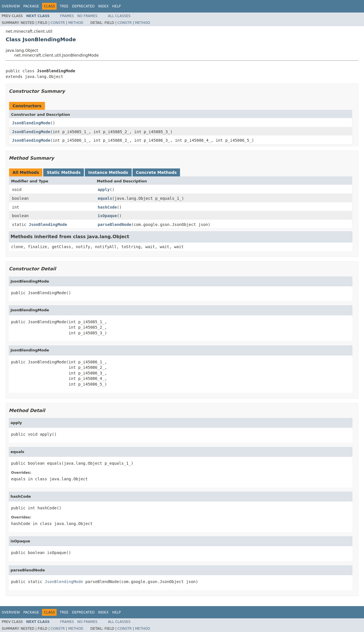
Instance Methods (108, 172)
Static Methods (64, 172)
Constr (58, 23)
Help (116, 6)
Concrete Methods (156, 172)
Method (76, 23)
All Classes (119, 16)
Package (31, 6)
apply (104, 190)
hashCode (107, 207)
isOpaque (107, 216)
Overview (11, 6)
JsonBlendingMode (31, 123)
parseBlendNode (115, 225)
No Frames (87, 16)
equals (105, 198)
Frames (67, 16)
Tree (64, 6)
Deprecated (83, 6)
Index (104, 6)
